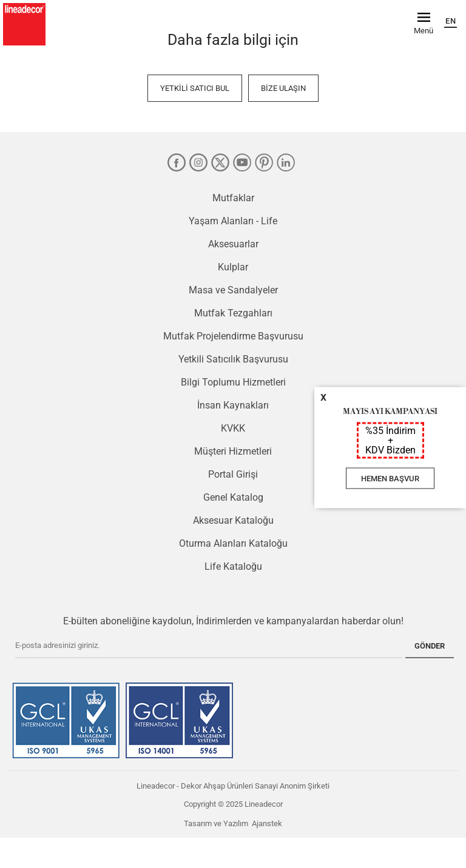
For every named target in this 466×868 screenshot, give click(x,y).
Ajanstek (267, 824)
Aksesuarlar (233, 244)
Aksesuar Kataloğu (233, 520)
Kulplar (233, 267)
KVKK (233, 428)
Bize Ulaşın (283, 88)
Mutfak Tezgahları (233, 313)
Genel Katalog (233, 497)
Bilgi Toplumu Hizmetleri (233, 382)
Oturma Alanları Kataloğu (233, 543)
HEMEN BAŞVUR (390, 479)
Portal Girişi (233, 474)
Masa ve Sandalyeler (233, 290)
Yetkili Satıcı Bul (195, 88)
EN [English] (451, 21)
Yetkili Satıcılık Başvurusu (233, 359)
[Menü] (424, 23)
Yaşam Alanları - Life (233, 221)
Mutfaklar (233, 198)
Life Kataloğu (233, 566)
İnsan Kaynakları (233, 405)
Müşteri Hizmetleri (233, 451)
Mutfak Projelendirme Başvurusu (233, 336)
